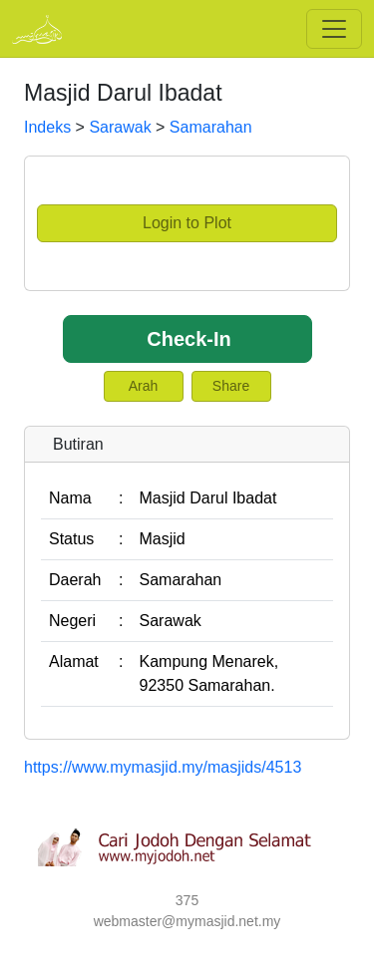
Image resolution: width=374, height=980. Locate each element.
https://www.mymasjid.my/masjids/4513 (163, 767)
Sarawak (120, 127)
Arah (144, 386)
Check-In (188, 339)
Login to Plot (187, 223)
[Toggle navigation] (334, 29)
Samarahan (211, 127)
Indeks (47, 127)
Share (231, 386)
